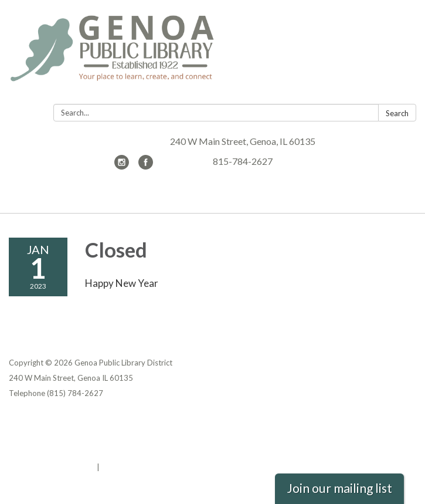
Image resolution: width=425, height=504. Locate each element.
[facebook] (146, 166)
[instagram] (122, 166)
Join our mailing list (339, 488)
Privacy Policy (34, 421)
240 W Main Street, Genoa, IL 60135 (243, 141)
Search (397, 113)
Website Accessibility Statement (71, 452)
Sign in (114, 467)
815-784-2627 (243, 161)
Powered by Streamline (52, 467)
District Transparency (50, 437)
